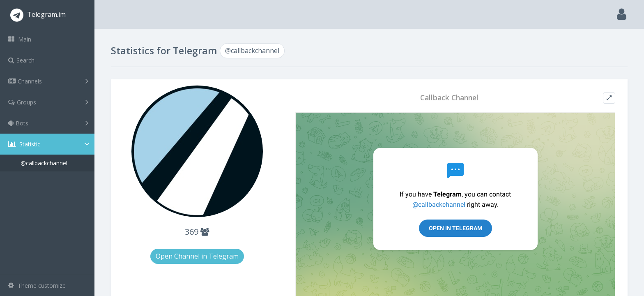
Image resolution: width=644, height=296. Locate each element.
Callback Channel (449, 98)
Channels (48, 81)
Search (21, 60)
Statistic (50, 144)
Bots (48, 123)
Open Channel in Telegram (197, 256)
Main (20, 39)
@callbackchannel (44, 163)
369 (197, 232)
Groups (48, 102)
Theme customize (37, 286)
